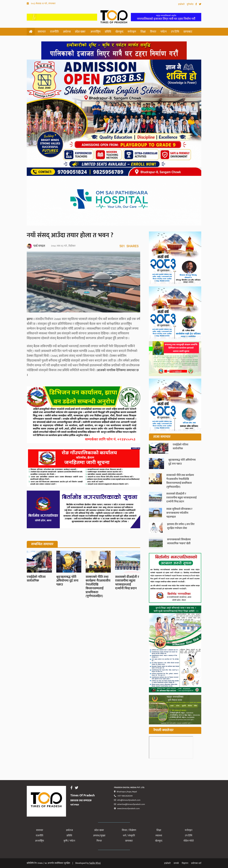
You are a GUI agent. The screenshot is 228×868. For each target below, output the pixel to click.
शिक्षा (143, 32)
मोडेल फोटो (189, 841)
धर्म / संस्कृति (129, 836)
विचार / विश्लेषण (129, 830)
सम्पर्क (176, 863)
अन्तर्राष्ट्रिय (95, 32)
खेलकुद (119, 32)
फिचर (99, 841)
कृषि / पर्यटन (69, 841)
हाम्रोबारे (182, 4)
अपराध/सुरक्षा (99, 836)
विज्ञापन (185, 863)
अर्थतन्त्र (67, 32)
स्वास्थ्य (159, 836)
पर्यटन (164, 32)
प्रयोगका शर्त (196, 863)
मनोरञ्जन (132, 32)
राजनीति (54, 32)
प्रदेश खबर (80, 32)
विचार (153, 32)
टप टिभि (175, 32)
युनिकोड (190, 4)
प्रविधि (108, 32)
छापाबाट (188, 32)
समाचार (42, 32)
